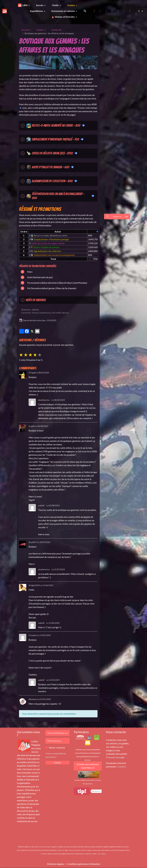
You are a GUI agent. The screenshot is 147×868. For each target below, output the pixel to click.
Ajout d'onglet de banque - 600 (48, 167)
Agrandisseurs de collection (46, 251)
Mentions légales (56, 864)
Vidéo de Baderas (33, 300)
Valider (58, 763)
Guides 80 (56, 30)
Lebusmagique (102, 854)
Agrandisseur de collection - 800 (49, 181)
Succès (40, 5)
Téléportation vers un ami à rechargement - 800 (58, 196)
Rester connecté (57, 748)
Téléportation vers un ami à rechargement (53, 255)
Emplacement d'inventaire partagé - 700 (53, 140)
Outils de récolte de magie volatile (48, 243)
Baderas (34, 699)
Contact (122, 766)
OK (127, 216)
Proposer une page (115, 757)
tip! (82, 791)
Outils (56, 5)
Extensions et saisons (63, 11)
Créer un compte (52, 754)
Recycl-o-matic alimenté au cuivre (49, 235)
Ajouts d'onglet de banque (45, 247)
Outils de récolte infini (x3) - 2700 (49, 153)
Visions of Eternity (65, 17)
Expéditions (37, 11)
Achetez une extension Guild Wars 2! (88, 766)
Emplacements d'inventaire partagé (50, 239)
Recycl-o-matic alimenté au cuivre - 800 (53, 126)
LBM (25, 5)
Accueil (25, 30)
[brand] (5, 11)
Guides (71, 5)
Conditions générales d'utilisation (84, 864)
